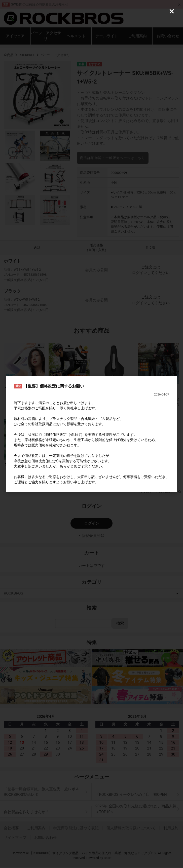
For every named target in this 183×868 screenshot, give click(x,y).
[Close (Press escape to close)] (172, 11)
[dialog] (91, 434)
